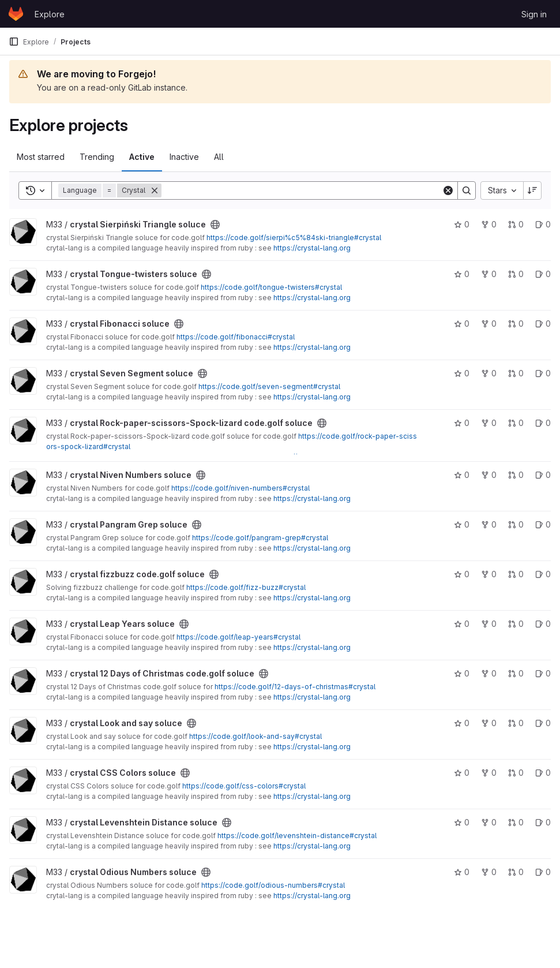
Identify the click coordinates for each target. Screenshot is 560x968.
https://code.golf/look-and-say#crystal (255, 736)
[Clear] (448, 190)
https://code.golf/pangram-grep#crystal (260, 538)
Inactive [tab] (184, 157)
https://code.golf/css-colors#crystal (244, 786)
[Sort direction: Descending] (532, 190)
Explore (50, 14)
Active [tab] (142, 157)
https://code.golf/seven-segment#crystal (269, 386)
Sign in (534, 14)
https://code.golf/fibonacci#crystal (236, 337)
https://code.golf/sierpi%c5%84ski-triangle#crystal (294, 238)
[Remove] (155, 190)
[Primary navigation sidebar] (14, 42)
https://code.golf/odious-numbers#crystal (273, 885)
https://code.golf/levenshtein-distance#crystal (297, 836)
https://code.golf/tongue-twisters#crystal (271, 287)
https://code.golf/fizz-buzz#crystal (246, 587)
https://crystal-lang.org (312, 248)
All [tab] (219, 157)
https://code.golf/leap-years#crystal (238, 637)
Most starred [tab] (41, 157)
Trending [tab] (97, 157)
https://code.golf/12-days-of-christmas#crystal (295, 687)
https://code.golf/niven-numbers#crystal (240, 488)
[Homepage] (16, 14)
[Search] (302, 190)
